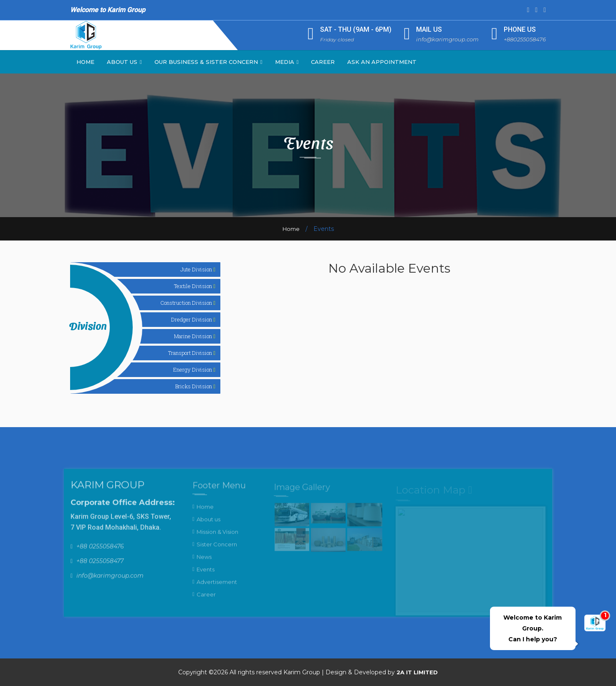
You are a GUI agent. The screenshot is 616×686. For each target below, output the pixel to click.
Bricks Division (195, 386)
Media (287, 62)
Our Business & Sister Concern (208, 62)
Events (206, 574)
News (204, 561)
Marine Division (195, 336)
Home (85, 62)
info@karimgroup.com (447, 39)
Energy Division (194, 370)
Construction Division (188, 303)
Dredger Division (193, 319)
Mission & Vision (217, 536)
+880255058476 (525, 39)
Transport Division (192, 353)
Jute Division (198, 269)
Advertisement (217, 586)
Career (323, 62)
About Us (124, 62)
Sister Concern (217, 549)
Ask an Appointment (382, 62)
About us (208, 524)
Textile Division (195, 286)
